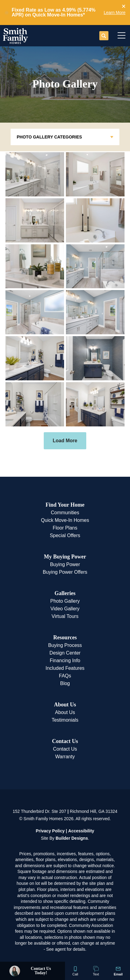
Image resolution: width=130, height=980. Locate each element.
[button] (124, 6)
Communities (65, 513)
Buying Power (65, 564)
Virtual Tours (65, 616)
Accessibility (81, 831)
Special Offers (65, 535)
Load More (65, 441)
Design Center (65, 653)
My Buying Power (65, 557)
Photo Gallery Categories (49, 137)
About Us (65, 705)
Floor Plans (65, 528)
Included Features (65, 668)
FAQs (65, 676)
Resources (65, 637)
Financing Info (65, 661)
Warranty (65, 757)
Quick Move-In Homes (65, 520)
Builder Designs (72, 838)
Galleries (65, 593)
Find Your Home (65, 505)
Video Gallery (65, 609)
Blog (65, 683)
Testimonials (65, 720)
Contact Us (65, 741)
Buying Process (65, 645)
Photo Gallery (65, 601)
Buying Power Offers (65, 572)
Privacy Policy (50, 831)
